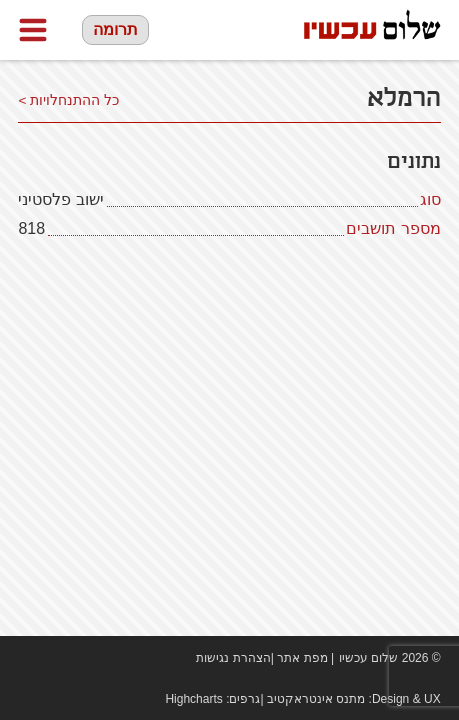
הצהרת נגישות (233, 658)
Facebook (28, 658)
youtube (58, 658)
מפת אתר (302, 658)
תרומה (115, 29)
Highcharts (193, 699)
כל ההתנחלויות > (68, 100)
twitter (88, 658)
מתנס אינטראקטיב (316, 699)
